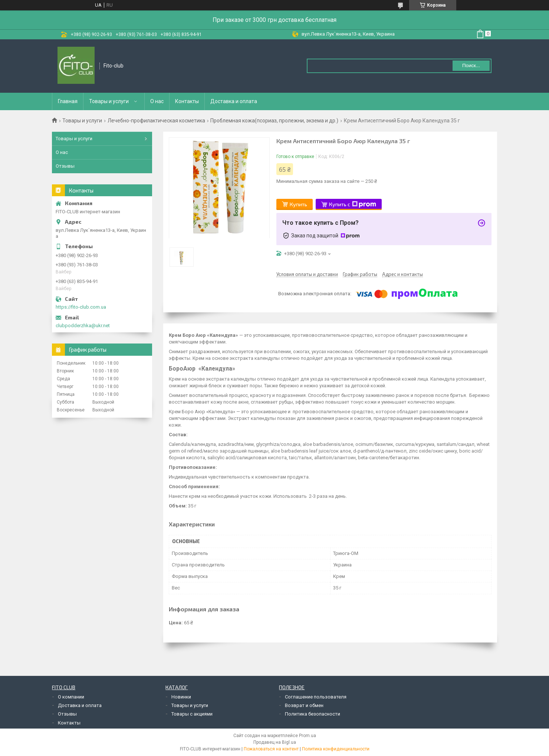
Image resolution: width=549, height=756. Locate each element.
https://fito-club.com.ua (81, 307)
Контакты (187, 101)
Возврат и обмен (304, 705)
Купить (298, 204)
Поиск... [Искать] (471, 65)
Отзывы (65, 166)
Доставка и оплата (234, 101)
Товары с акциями (192, 714)
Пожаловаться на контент (271, 749)
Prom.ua (308, 736)
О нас (157, 101)
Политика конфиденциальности (336, 749)
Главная (68, 101)
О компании (71, 697)
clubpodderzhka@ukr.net (83, 326)
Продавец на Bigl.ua (275, 742)
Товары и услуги (109, 101)
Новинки (181, 697)
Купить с (353, 204)
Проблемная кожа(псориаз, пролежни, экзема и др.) (274, 121)
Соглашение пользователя (316, 697)
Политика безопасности (313, 714)
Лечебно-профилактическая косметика (156, 121)
